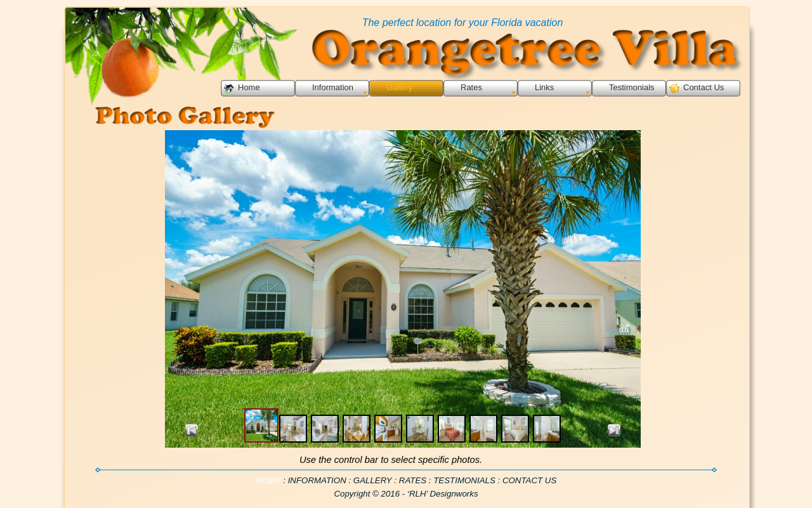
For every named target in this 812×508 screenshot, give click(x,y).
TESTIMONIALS (464, 480)
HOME (270, 480)
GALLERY (373, 480)
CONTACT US (529, 480)
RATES (413, 480)
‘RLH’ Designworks (443, 494)
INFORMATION (317, 480)
